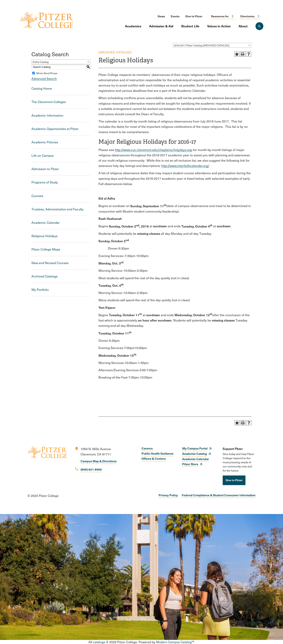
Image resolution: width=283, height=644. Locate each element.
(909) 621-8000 (91, 469)
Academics (133, 26)
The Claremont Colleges (49, 102)
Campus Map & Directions (99, 461)
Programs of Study (45, 182)
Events (175, 16)
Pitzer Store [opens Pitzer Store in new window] (190, 464)
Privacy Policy (168, 495)
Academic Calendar (46, 222)
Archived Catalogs (45, 276)
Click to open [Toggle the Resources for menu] (233, 16)
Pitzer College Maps (46, 249)
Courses (37, 196)
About (243, 26)
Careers (147, 448)
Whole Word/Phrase (47, 73)
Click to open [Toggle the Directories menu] (259, 16)
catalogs (99, 642)
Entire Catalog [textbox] (41, 62)
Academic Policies (45, 142)
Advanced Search (44, 79)
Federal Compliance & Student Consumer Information (219, 495)
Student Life (190, 26)
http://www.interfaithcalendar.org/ (185, 166)
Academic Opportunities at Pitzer (55, 129)
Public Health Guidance (158, 453)
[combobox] (212, 45)
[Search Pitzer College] (259, 26)
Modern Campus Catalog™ (175, 642)
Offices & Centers (154, 458)
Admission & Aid (161, 26)
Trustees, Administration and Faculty (57, 209)
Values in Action (219, 26)
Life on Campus (43, 155)
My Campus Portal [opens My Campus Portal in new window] (195, 448)
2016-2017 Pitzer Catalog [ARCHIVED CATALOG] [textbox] (202, 45)
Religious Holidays (45, 236)
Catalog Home (42, 88)
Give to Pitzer (194, 16)
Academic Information (47, 115)
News (161, 16)
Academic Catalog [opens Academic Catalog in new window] (195, 454)
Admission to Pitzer (45, 169)
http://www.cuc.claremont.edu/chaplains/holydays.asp (153, 150)
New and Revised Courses (50, 263)
